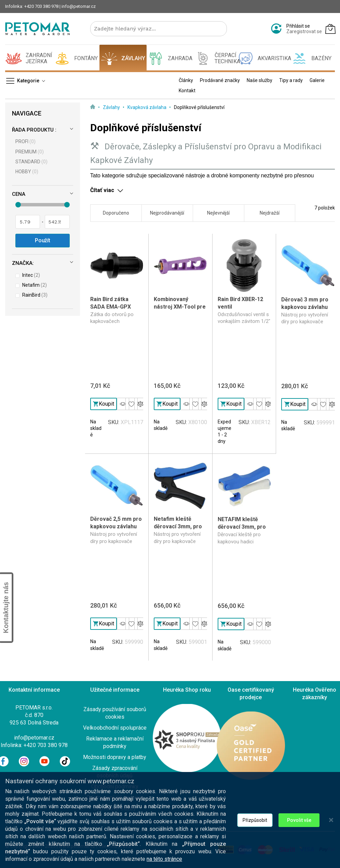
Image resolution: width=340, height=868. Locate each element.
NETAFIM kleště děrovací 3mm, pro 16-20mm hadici (242, 527)
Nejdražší (270, 213)
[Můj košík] (330, 29)
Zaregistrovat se (304, 31)
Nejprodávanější (167, 213)
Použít (43, 240)
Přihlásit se (298, 26)
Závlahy (112, 107)
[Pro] (57, 222)
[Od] (28, 222)
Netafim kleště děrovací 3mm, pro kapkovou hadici (178, 526)
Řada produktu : (34, 130)
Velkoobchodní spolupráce (115, 728)
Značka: (23, 263)
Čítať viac (102, 190)
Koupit (104, 404)
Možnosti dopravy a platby (115, 757)
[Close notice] (331, 828)
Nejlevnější (218, 213)
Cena (19, 194)
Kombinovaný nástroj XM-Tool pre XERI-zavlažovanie (180, 307)
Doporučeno (116, 213)
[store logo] (37, 29)
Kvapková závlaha (147, 107)
